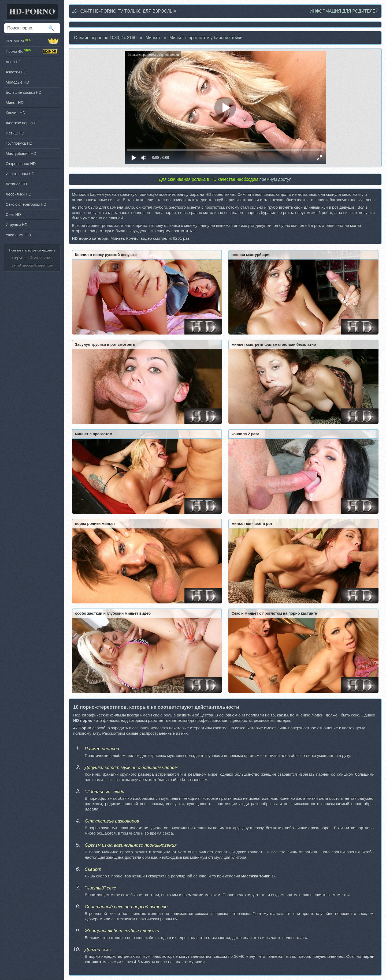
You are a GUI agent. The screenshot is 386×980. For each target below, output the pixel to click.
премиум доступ (275, 179)
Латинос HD (16, 184)
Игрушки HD (16, 225)
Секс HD (13, 215)
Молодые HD (17, 82)
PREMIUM (32, 41)
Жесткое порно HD (23, 123)
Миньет (153, 38)
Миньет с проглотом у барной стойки (206, 38)
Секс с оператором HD (26, 204)
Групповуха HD (19, 143)
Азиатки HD (16, 72)
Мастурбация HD (21, 153)
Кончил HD (15, 113)
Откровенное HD (21, 164)
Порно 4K (32, 51)
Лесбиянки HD (18, 194)
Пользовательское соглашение (32, 250)
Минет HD (15, 103)
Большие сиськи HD (24, 92)
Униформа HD (18, 235)
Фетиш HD (15, 133)
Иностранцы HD (20, 174)
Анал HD (14, 62)
